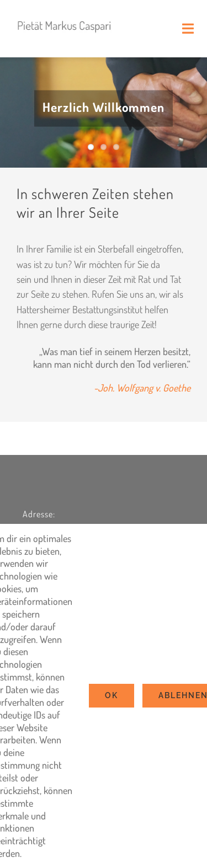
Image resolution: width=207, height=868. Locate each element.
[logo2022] (65, 16)
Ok (112, 695)
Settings (44, 853)
